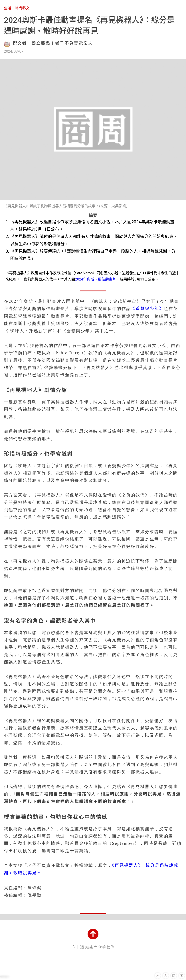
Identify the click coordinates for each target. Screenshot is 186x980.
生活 (8, 8)
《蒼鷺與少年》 (147, 309)
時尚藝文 (22, 8)
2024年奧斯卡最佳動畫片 (96, 279)
